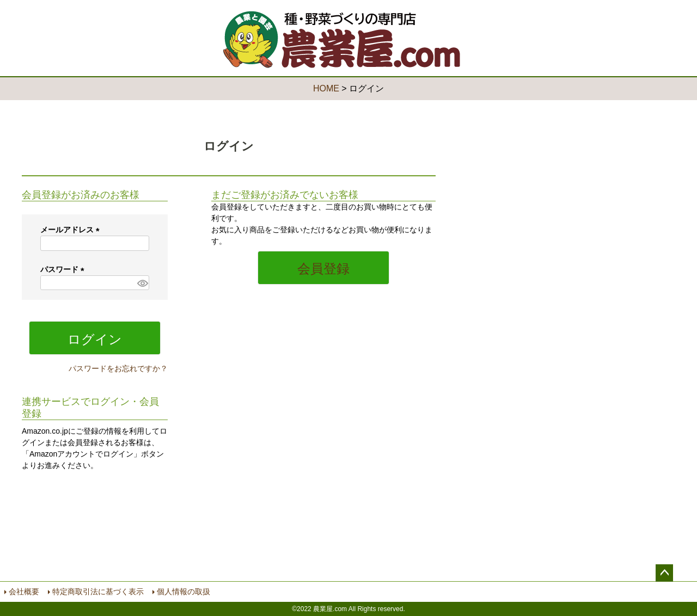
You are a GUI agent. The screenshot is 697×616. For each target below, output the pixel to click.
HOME (326, 88)
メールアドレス (72, 230)
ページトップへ (664, 573)
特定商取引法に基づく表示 (98, 592)
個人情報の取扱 (184, 592)
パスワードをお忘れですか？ (118, 368)
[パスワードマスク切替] (142, 283)
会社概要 (24, 592)
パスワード (64, 269)
